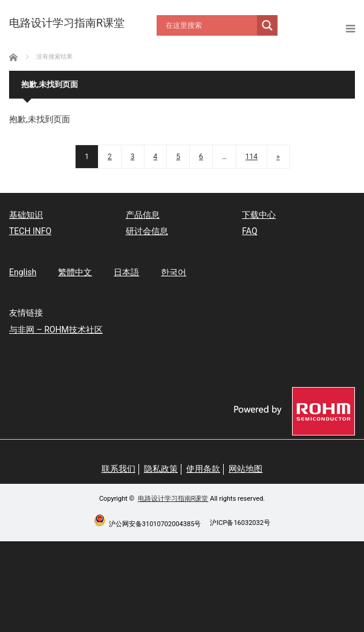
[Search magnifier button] (267, 25)
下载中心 (259, 215)
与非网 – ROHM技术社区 (56, 330)
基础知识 (26, 215)
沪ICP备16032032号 (240, 523)
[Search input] (210, 25)
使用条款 (203, 469)
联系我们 (119, 469)
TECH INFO (30, 231)
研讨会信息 (147, 231)
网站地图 (245, 469)
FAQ (249, 231)
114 (252, 157)
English (23, 272)
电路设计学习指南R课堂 (173, 499)
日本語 (126, 272)
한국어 (174, 272)
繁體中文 (75, 272)
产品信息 (143, 215)
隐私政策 (161, 469)
